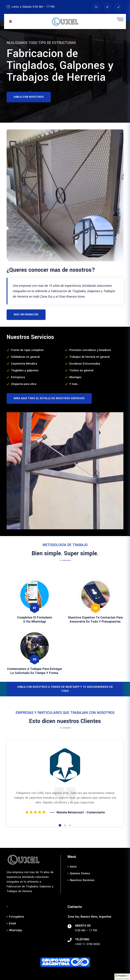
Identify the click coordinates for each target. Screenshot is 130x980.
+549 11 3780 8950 (87, 944)
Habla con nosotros (29, 97)
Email (11, 923)
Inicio (72, 867)
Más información (26, 315)
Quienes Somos (79, 873)
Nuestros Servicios (81, 880)
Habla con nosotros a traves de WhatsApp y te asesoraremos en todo (65, 689)
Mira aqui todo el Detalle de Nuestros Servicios (49, 398)
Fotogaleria (15, 917)
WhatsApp (14, 930)
